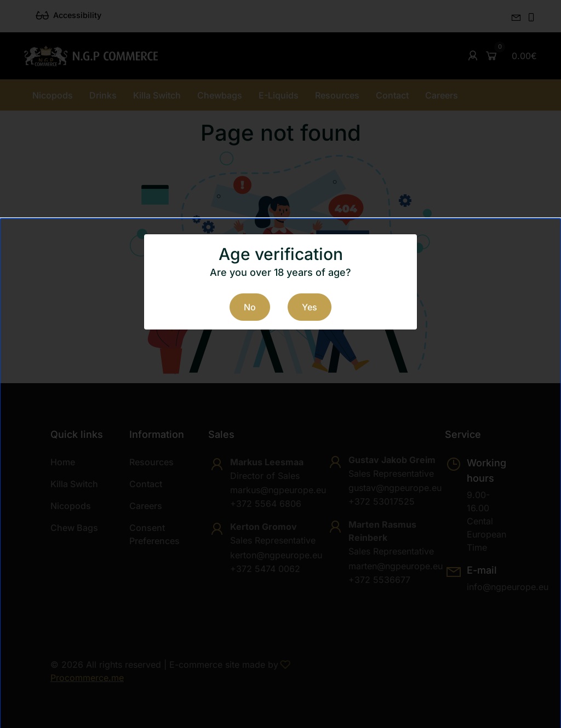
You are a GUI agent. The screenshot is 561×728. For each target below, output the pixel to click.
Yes (310, 307)
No (250, 307)
